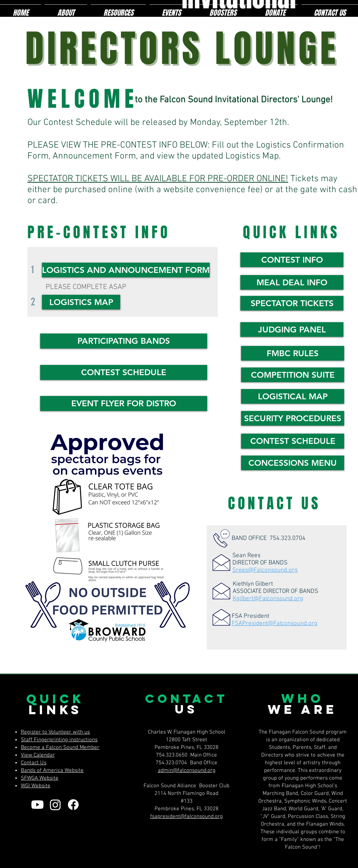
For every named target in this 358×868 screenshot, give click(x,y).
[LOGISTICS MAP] (81, 302)
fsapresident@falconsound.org (186, 816)
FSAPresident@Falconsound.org (275, 624)
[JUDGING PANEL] (292, 330)
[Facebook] (73, 805)
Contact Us (34, 763)
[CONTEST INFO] (292, 260)
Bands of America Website (52, 770)
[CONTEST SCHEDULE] (124, 372)
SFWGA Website (40, 778)
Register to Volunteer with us (55, 732)
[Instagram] (55, 805)
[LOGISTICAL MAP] (293, 396)
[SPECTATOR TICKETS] (292, 303)
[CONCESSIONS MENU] (293, 463)
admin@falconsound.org (187, 770)
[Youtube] (37, 805)
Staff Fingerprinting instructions (59, 740)
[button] (124, 341)
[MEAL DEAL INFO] (292, 282)
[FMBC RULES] (293, 353)
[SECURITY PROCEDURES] (293, 418)
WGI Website (36, 786)
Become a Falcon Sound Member (60, 747)
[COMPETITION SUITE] (293, 375)
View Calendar (38, 755)
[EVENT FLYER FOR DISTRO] (124, 403)
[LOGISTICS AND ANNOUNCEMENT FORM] (126, 270)
